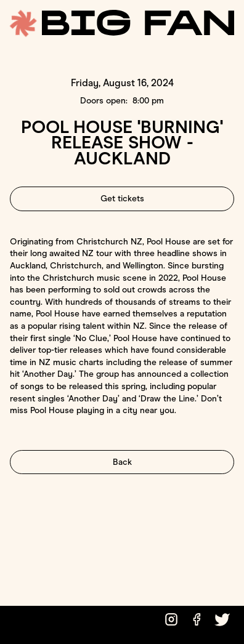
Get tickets (122, 199)
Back (122, 462)
